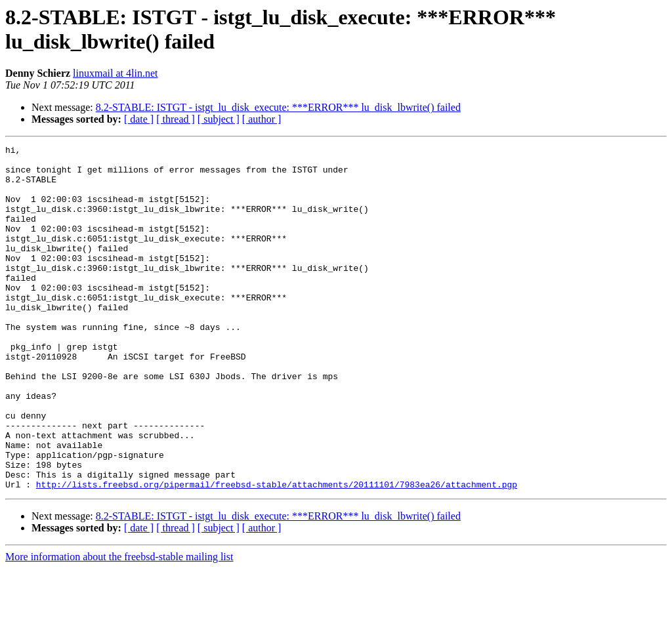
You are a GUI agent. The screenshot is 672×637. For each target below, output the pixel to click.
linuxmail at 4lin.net (115, 73)
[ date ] (139, 119)
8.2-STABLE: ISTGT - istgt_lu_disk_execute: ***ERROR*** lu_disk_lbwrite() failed (278, 107)
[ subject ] (219, 119)
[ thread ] (176, 119)
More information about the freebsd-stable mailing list (119, 626)
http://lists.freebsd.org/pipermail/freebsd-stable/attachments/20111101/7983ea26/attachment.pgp (277, 553)
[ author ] (262, 119)
